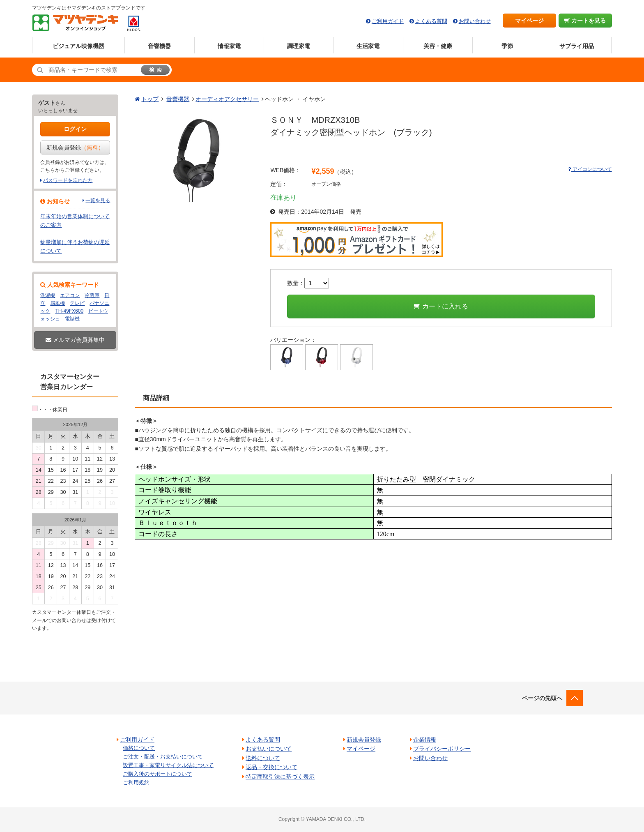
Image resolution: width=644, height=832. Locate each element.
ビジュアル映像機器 (78, 46)
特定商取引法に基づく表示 (280, 777)
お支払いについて (269, 749)
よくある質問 (431, 21)
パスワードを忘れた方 (68, 180)
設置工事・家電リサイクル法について (168, 765)
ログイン (75, 129)
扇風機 (57, 303)
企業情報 (425, 740)
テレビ (77, 303)
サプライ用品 (577, 46)
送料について (263, 758)
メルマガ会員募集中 (75, 340)
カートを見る (585, 21)
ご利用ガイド (388, 21)
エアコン (70, 295)
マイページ (529, 21)
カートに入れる (441, 306)
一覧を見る (98, 201)
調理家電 (299, 46)
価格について (139, 748)
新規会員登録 (75, 148)
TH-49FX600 (69, 311)
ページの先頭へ (542, 698)
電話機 (72, 319)
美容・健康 (438, 46)
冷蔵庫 (92, 295)
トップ (150, 99)
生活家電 (368, 46)
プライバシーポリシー (442, 749)
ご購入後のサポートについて (158, 774)
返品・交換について (271, 767)
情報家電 (229, 46)
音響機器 (159, 46)
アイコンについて (590, 169)
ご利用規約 (136, 782)
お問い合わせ (475, 21)
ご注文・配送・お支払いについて (163, 757)
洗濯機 (48, 295)
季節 (507, 46)
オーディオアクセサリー (227, 99)
